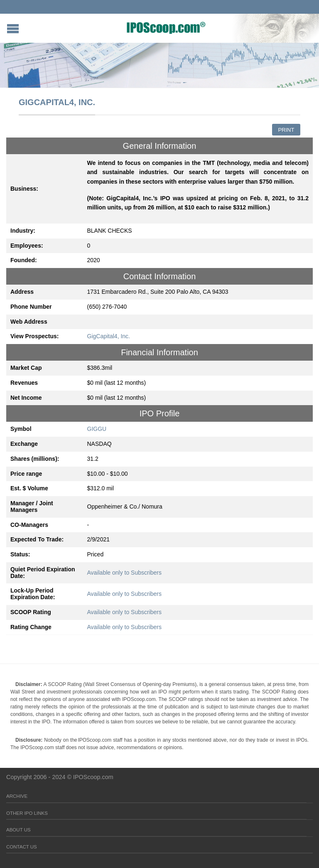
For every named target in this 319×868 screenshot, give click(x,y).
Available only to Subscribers (125, 573)
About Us (18, 830)
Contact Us (22, 847)
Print (286, 130)
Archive (17, 796)
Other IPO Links (27, 813)
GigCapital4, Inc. (109, 336)
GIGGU (97, 429)
